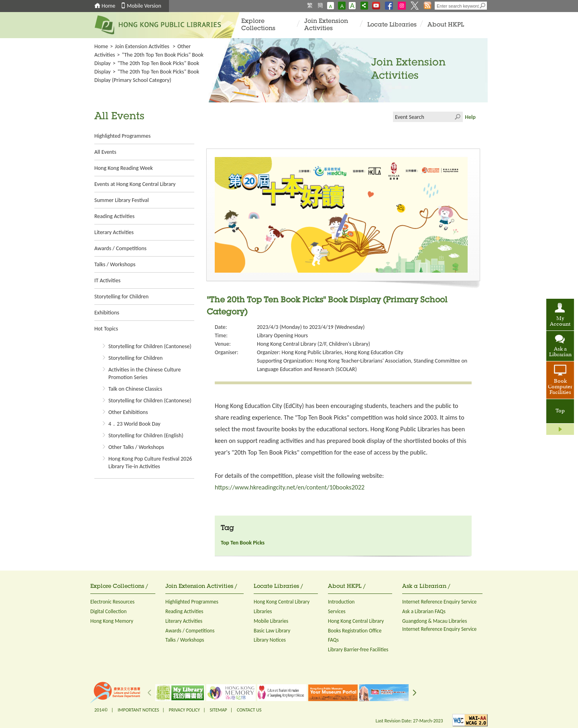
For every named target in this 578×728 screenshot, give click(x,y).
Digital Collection (108, 611)
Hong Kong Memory (112, 621)
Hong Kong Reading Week (124, 168)
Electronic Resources (112, 602)
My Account (560, 322)
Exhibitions (107, 313)
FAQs (333, 640)
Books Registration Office (355, 631)
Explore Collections (258, 25)
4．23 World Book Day (134, 424)
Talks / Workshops (115, 264)
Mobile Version (144, 6)
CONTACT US (249, 710)
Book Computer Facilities (560, 387)
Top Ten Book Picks (243, 543)
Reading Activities (114, 216)
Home (108, 6)
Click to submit (458, 117)
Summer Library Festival (122, 200)
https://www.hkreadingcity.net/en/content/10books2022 (290, 487)
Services (337, 611)
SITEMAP (218, 710)
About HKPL (446, 25)
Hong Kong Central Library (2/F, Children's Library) (313, 344)
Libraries (263, 611)
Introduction (341, 602)
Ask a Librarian (560, 352)
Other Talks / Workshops (136, 447)
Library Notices (270, 640)
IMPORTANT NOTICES (138, 710)
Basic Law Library (272, 631)
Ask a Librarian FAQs (424, 611)
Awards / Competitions (120, 248)
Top (560, 411)
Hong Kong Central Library (282, 602)
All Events (105, 152)
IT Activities (107, 280)
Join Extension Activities (326, 25)
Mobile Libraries (271, 621)
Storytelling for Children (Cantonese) (150, 346)
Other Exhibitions (128, 412)
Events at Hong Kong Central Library (135, 184)
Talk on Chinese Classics (135, 389)
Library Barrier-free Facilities (358, 649)
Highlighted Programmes (122, 136)
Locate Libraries (392, 25)
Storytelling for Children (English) (146, 435)
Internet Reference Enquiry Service (439, 602)
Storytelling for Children (121, 297)
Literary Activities (114, 232)
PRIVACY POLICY (185, 710)
